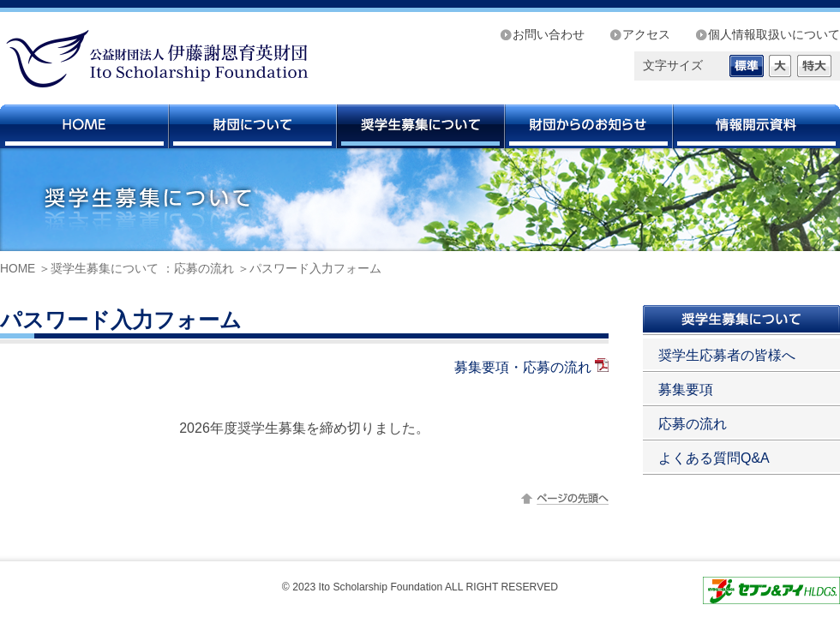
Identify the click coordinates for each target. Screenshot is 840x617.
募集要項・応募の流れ (523, 367)
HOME (18, 269)
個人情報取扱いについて (774, 35)
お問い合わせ (549, 35)
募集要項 (686, 389)
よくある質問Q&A (714, 458)
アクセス (646, 35)
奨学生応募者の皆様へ (727, 355)
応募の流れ (204, 269)
